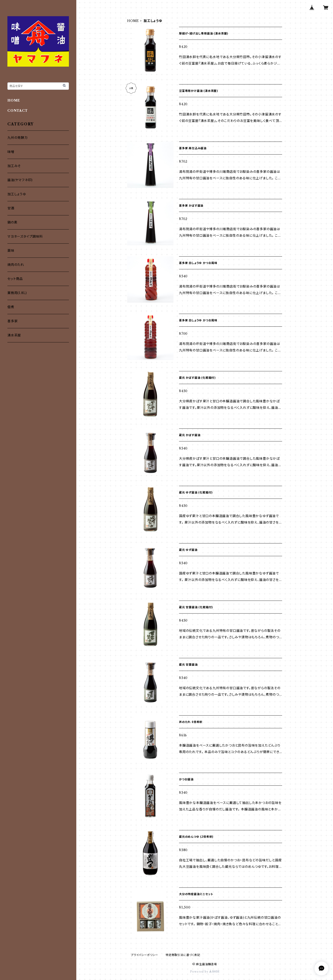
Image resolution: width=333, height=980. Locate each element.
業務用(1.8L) (17, 293)
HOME (133, 21)
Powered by (205, 972)
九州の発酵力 (18, 138)
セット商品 (15, 279)
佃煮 (11, 307)
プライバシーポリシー (145, 955)
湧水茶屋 (14, 335)
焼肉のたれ (16, 265)
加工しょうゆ (17, 194)
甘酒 (11, 208)
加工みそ (14, 166)
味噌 (11, 152)
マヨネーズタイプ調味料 (25, 236)
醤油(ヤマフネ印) (20, 180)
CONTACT (18, 111)
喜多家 (12, 321)
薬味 (11, 251)
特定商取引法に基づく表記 (183, 955)
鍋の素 (12, 222)
